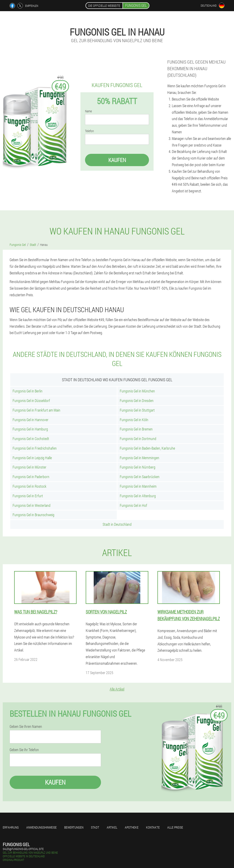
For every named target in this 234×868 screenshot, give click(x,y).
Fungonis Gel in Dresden (137, 401)
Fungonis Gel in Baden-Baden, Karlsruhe (147, 448)
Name (88, 111)
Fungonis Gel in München (137, 391)
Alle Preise (175, 827)
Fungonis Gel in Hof (133, 505)
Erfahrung (11, 827)
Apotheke (132, 827)
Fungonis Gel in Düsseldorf (31, 401)
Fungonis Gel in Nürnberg (138, 467)
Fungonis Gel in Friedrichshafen (35, 448)
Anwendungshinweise (41, 827)
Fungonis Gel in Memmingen (140, 458)
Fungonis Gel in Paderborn (31, 477)
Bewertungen (74, 827)
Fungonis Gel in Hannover (31, 420)
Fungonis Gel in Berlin (28, 391)
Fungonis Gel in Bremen (136, 429)
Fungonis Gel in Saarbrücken (140, 477)
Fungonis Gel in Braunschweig (33, 515)
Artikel (112, 827)
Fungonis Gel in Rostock (29, 486)
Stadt (95, 827)
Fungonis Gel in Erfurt (28, 496)
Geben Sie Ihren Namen (26, 726)
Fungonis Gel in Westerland (32, 505)
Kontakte (153, 827)
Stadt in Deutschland (117, 524)
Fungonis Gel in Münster (29, 467)
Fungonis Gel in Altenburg (138, 496)
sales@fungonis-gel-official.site (23, 849)
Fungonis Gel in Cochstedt (31, 439)
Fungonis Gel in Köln (134, 420)
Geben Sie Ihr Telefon (24, 750)
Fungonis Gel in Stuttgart (137, 410)
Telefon (89, 131)
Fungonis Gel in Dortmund (138, 439)
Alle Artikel (117, 689)
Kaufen (117, 160)
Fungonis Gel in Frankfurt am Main (36, 410)
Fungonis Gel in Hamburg (30, 429)
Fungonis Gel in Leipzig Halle (32, 458)
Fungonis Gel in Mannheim (138, 486)
